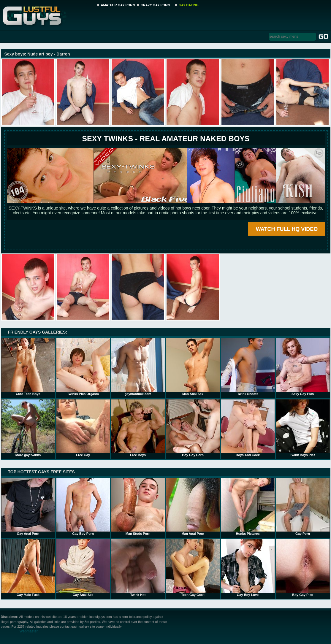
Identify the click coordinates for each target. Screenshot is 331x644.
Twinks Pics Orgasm (83, 367)
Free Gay (83, 428)
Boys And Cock (248, 428)
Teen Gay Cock (193, 568)
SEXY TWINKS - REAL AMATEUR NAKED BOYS (166, 139)
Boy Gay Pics (303, 568)
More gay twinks (28, 428)
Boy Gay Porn (193, 428)
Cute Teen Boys (28, 367)
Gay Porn (303, 507)
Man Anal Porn (193, 507)
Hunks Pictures (248, 507)
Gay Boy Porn (83, 507)
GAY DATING (189, 5)
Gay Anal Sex (83, 568)
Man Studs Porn (138, 507)
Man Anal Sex (193, 367)
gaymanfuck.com (138, 367)
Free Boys (138, 428)
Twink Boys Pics (303, 428)
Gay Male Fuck (28, 568)
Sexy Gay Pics (303, 367)
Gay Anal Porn (28, 507)
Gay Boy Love (248, 568)
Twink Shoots (248, 367)
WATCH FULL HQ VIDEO (287, 229)
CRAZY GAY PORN (155, 5)
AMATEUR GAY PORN (118, 5)
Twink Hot (138, 568)
